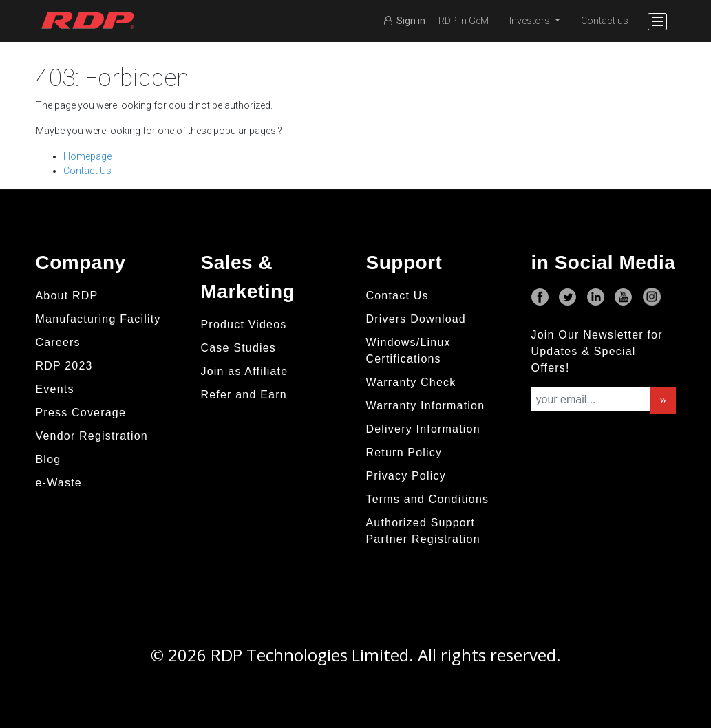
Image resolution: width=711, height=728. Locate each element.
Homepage (87, 156)
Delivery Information (423, 429)
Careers (58, 342)
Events (55, 389)
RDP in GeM (464, 21)
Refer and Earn (244, 395)
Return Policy (404, 452)
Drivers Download (416, 319)
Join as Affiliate (245, 371)
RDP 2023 (64, 366)
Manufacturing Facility (98, 319)
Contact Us (87, 171)
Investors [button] (531, 21)
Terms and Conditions (428, 499)
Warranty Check (411, 382)
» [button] (663, 400)
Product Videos (244, 324)
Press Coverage (81, 413)
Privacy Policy (406, 476)
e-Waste (59, 483)
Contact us (605, 21)
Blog (49, 459)
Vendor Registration (92, 436)
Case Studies (239, 348)
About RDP (67, 296)
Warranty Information (426, 406)
